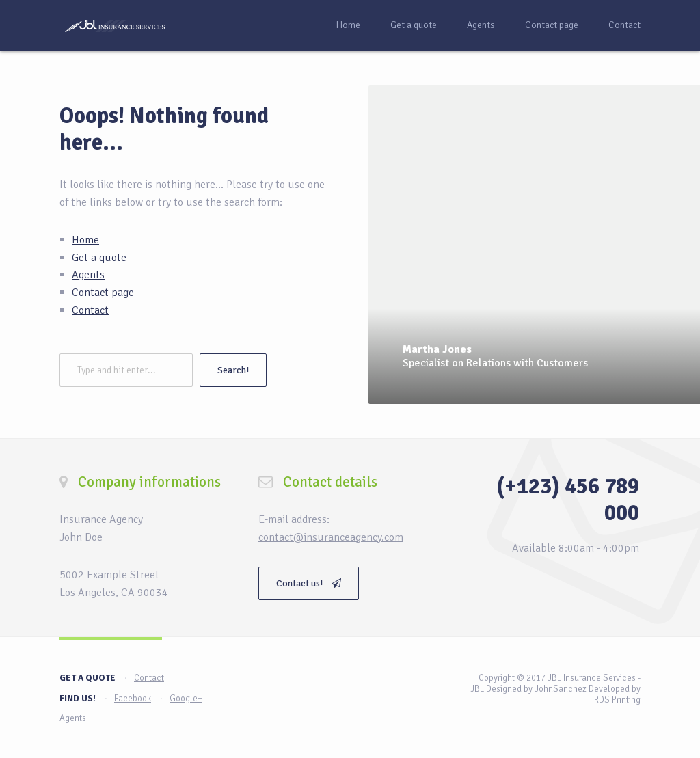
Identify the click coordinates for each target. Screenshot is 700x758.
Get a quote (414, 25)
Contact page (552, 25)
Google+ (186, 699)
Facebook (133, 699)
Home (348, 25)
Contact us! (309, 583)
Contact (624, 25)
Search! (233, 370)
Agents (481, 25)
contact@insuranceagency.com (331, 537)
